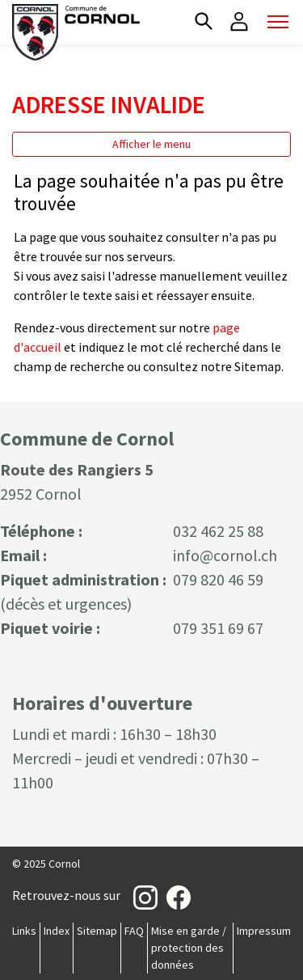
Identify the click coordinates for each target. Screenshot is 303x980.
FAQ (134, 931)
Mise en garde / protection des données (189, 948)
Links (24, 931)
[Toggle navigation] (278, 22)
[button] (204, 21)
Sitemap (97, 931)
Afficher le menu (151, 144)
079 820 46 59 (218, 579)
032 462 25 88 (218, 531)
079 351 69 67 (218, 628)
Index (57, 931)
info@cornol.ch (225, 555)
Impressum (264, 931)
